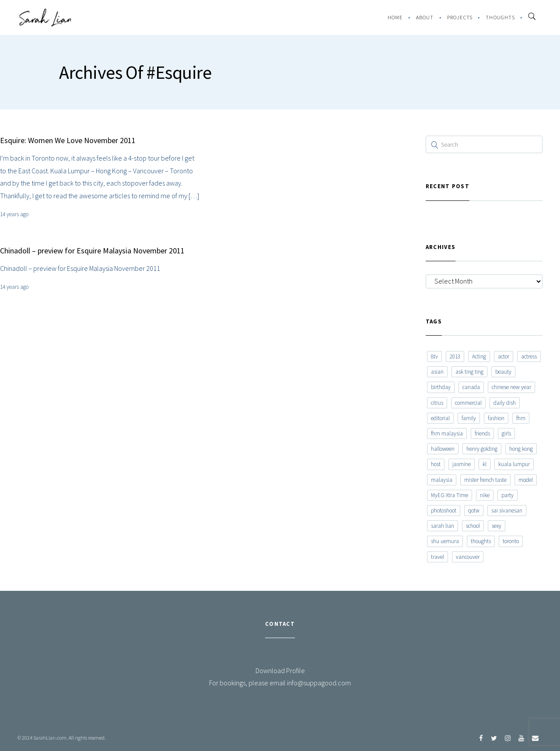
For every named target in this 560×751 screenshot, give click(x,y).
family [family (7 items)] (469, 418)
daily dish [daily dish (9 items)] (505, 403)
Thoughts (500, 17)
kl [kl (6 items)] (485, 464)
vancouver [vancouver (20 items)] (468, 557)
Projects (460, 17)
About (425, 17)
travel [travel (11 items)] (437, 557)
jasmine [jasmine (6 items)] (462, 464)
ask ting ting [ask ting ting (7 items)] (469, 372)
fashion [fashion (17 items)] (496, 418)
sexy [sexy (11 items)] (497, 526)
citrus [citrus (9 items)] (437, 403)
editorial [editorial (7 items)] (440, 418)
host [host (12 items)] (436, 464)
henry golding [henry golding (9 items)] (482, 449)
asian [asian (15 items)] (437, 372)
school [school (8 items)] (473, 526)
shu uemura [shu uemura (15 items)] (445, 541)
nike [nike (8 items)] (485, 495)
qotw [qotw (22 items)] (474, 511)
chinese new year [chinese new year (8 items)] (511, 387)
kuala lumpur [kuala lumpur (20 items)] (514, 464)
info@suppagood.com (319, 683)
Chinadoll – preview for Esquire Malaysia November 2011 (92, 251)
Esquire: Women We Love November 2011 (68, 140)
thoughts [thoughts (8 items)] (481, 541)
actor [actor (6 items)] (504, 356)
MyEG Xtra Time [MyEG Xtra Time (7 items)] (450, 495)
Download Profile (280, 670)
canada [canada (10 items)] (471, 387)
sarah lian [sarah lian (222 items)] (443, 526)
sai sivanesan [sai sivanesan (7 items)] (507, 511)
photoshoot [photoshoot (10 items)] (444, 511)
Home (395, 17)
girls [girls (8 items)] (506, 433)
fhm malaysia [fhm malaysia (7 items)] (447, 433)
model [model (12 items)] (526, 480)
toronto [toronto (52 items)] (511, 541)
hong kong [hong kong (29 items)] (521, 449)
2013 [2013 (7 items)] (455, 356)
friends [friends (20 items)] (482, 433)
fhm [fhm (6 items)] (521, 418)
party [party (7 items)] (507, 495)
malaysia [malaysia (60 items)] (442, 480)
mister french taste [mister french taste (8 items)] (485, 480)
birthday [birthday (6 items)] (441, 387)
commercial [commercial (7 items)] (468, 403)
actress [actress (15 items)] (529, 356)
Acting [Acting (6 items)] (479, 356)
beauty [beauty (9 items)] (503, 372)
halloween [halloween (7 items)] (443, 449)
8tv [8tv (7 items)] (434, 356)
